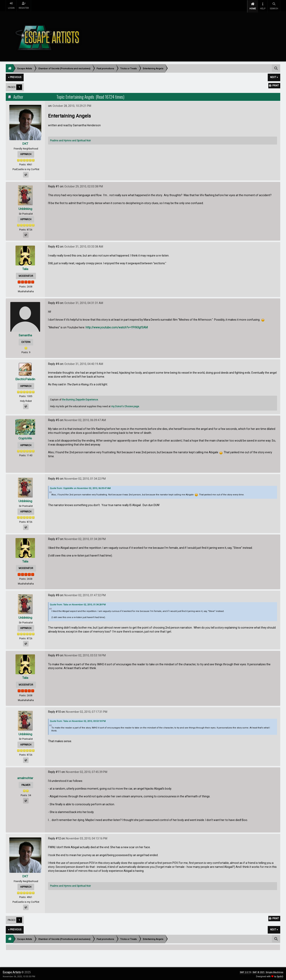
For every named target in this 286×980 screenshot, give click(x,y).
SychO (280, 975)
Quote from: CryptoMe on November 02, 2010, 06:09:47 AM (80, 487)
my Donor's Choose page (125, 405)
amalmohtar (25, 777)
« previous (15, 76)
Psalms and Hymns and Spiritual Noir (70, 139)
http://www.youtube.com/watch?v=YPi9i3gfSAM (117, 326)
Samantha (25, 334)
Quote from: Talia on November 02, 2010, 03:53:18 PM (78, 720)
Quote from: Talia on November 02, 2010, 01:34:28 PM (78, 603)
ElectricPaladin (25, 378)
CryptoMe (25, 437)
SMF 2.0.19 (245, 971)
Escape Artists (12, 971)
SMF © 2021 (258, 971)
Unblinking (25, 207)
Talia (25, 268)
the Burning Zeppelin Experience (80, 398)
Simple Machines (274, 971)
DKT (25, 142)
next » (274, 76)
